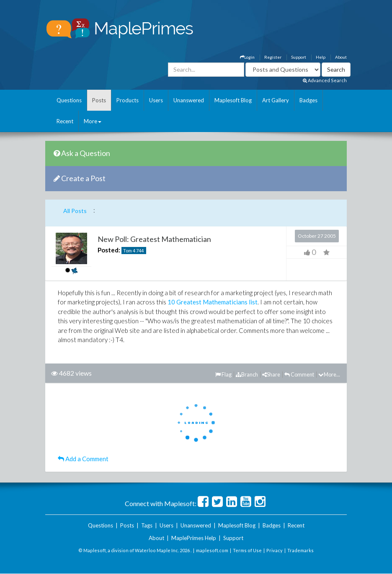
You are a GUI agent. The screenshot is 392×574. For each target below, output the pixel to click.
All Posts (75, 211)
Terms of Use (247, 550)
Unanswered (189, 100)
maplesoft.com (212, 550)
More (93, 121)
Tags (147, 525)
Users (156, 100)
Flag (223, 374)
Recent (65, 121)
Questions (69, 100)
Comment (299, 374)
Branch (247, 374)
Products (128, 100)
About (341, 57)
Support (299, 57)
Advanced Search (325, 80)
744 (140, 251)
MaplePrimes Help (194, 538)
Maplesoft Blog (233, 100)
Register (273, 57)
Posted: (109, 250)
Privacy (275, 550)
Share (271, 374)
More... (329, 374)
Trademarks (300, 550)
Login (247, 57)
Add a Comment (83, 459)
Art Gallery (276, 100)
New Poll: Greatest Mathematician (154, 239)
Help (321, 57)
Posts (99, 100)
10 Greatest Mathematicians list (213, 302)
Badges (308, 100)
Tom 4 (129, 251)
